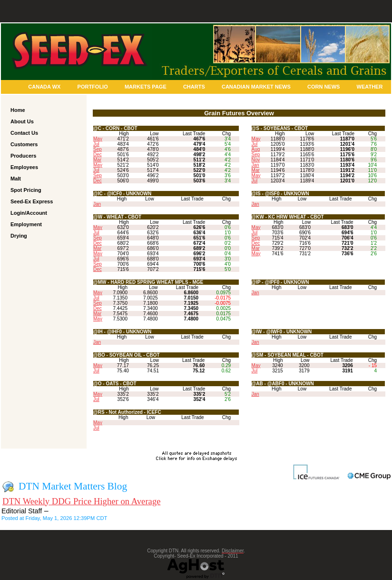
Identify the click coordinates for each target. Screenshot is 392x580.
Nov (256, 160)
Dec (98, 155)
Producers (23, 156)
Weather (370, 87)
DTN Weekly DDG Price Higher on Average (82, 501)
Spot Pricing (26, 190)
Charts (194, 87)
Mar (97, 160)
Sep (98, 149)
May (98, 139)
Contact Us (24, 133)
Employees (24, 167)
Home (18, 110)
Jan (255, 165)
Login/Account (29, 213)
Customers (24, 144)
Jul (96, 144)
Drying (19, 236)
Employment (26, 224)
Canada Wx (44, 87)
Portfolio (93, 87)
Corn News (323, 87)
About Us (22, 121)
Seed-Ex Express (32, 201)
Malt (16, 179)
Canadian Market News (256, 87)
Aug (256, 149)
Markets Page (146, 87)
